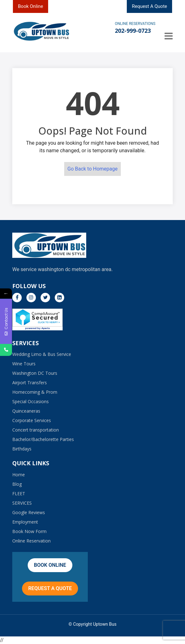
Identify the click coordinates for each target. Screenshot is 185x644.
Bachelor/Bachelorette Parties (43, 439)
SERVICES (22, 503)
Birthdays (22, 449)
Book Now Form (29, 531)
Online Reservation (31, 541)
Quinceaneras (26, 411)
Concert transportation (36, 430)
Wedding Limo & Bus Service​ (42, 354)
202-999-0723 (133, 31)
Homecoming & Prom (35, 392)
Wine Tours (24, 364)
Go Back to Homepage (92, 169)
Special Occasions (31, 401)
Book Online (31, 6)
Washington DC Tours (35, 373)
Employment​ (25, 522)
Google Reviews (29, 512)
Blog (17, 484)
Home (19, 475)
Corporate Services (32, 420)
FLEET (19, 493)
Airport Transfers (30, 383)
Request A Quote (149, 6)
